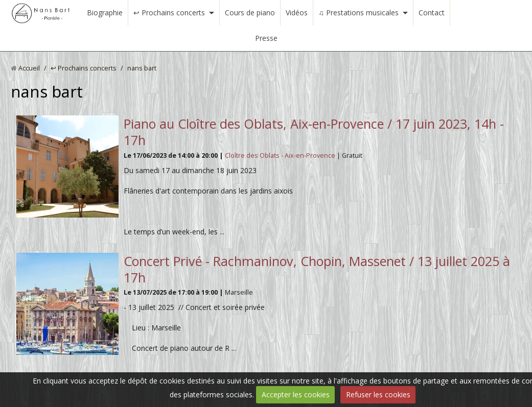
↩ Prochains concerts (169, 13)
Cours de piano (250, 13)
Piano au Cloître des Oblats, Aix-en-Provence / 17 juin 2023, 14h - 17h (314, 132)
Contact (432, 13)
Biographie (105, 13)
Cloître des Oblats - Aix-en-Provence (281, 155)
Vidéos (297, 13)
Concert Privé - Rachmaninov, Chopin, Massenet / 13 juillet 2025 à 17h (317, 269)
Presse (266, 38)
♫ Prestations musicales (358, 13)
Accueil (29, 68)
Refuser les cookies (378, 394)
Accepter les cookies (296, 394)
